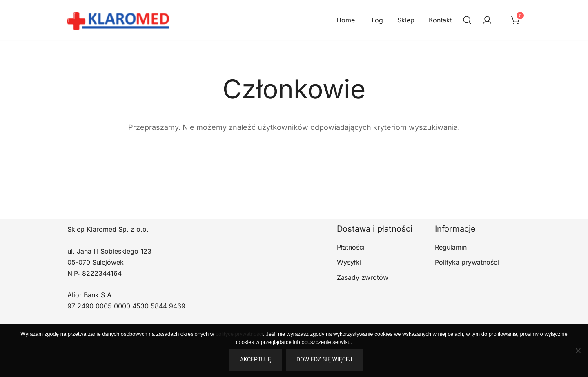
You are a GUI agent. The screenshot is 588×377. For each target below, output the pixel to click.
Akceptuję (255, 359)
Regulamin (451, 247)
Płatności (351, 247)
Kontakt (440, 20)
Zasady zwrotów (363, 277)
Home (346, 20)
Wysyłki (349, 262)
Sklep (406, 20)
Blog (376, 20)
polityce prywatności (239, 334)
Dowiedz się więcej (324, 359)
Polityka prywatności (467, 262)
